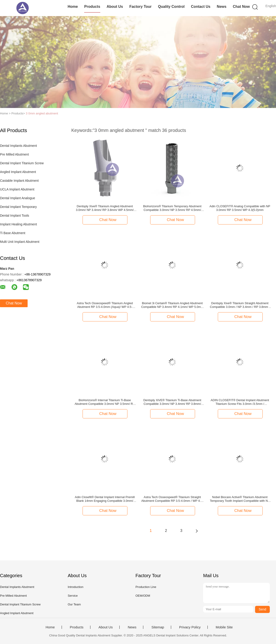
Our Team (74, 604)
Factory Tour (140, 7)
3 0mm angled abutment (42, 113)
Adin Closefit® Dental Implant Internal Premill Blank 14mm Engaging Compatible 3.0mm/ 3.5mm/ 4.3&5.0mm (105, 499)
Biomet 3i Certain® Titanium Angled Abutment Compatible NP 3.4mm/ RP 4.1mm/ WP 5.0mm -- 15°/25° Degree (172, 305)
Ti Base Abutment (13, 233)
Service (73, 596)
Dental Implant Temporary (18, 207)
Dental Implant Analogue (18, 198)
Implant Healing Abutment (18, 224)
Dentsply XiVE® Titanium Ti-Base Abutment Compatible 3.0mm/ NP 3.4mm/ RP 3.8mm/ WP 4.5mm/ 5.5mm (172, 402)
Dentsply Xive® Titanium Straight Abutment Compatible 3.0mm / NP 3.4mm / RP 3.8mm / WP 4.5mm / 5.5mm (240, 305)
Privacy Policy (190, 627)
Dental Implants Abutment (18, 146)
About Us (115, 7)
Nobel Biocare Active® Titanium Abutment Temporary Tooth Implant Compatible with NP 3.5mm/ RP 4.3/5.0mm (240, 499)
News (222, 7)
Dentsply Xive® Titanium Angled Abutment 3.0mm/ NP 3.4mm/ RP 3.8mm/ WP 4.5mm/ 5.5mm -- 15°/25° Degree (105, 208)
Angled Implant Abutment (18, 172)
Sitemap (158, 627)
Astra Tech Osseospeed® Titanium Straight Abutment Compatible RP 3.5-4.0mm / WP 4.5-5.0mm (172, 499)
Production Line (146, 587)
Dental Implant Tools (15, 216)
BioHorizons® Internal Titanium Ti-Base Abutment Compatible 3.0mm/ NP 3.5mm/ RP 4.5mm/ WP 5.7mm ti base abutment (105, 402)
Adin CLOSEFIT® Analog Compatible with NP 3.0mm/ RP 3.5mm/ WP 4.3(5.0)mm (240, 208)
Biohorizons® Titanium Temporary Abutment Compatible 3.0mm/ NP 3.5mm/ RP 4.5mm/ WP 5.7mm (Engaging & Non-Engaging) (172, 208)
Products (92, 7)
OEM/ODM (143, 596)
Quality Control (171, 7)
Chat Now (241, 7)
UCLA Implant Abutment (17, 189)
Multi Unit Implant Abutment (20, 242)
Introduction (75, 587)
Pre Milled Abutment (14, 154)
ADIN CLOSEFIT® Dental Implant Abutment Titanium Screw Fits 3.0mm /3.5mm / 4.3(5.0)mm (240, 402)
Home (73, 7)
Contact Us (201, 7)
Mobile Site (224, 627)
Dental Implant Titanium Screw (22, 163)
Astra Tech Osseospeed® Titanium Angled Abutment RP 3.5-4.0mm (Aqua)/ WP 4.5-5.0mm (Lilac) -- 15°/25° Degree (105, 305)
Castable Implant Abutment (19, 181)
